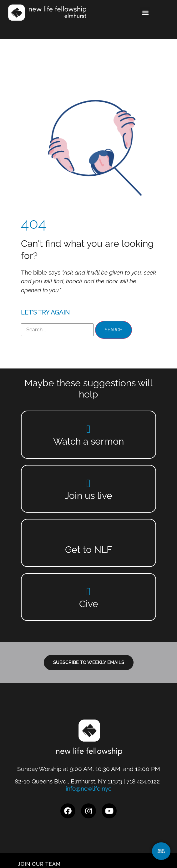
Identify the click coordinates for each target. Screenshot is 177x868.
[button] (145, 13)
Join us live (88, 496)
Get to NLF (89, 550)
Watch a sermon (88, 441)
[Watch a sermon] (89, 429)
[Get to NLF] (89, 537)
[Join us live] (89, 483)
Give (89, 604)
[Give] (89, 591)
